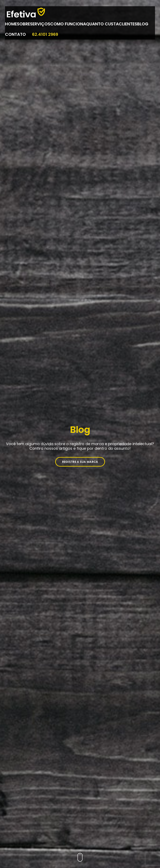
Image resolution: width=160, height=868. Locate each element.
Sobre (23, 24)
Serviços (40, 24)
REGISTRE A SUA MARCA (80, 462)
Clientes (128, 24)
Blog (143, 24)
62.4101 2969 (45, 34)
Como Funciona (68, 24)
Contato (15, 34)
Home (11, 24)
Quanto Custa (102, 24)
